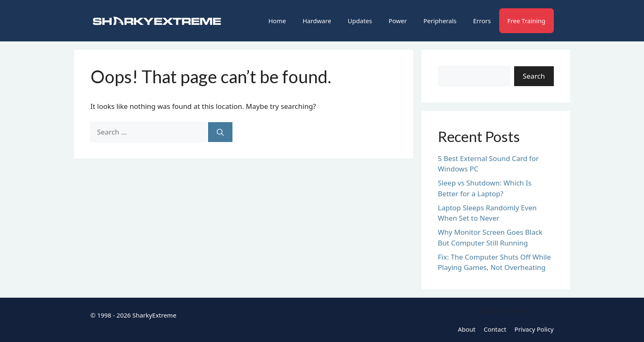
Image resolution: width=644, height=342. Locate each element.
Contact (495, 329)
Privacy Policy (534, 329)
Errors (482, 21)
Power (397, 21)
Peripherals (440, 21)
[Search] (220, 132)
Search (534, 76)
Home (277, 21)
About (467, 329)
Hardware (317, 21)
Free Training (527, 21)
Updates (360, 21)
